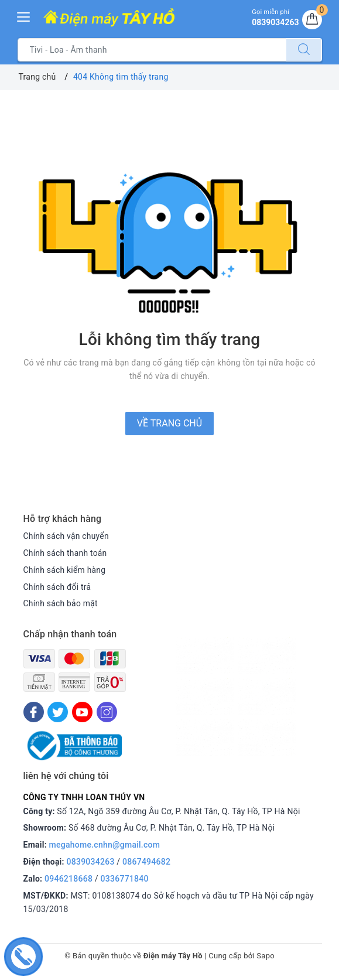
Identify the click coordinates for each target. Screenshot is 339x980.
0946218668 (69, 879)
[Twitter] (58, 712)
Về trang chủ (169, 423)
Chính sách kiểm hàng (65, 570)
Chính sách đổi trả (58, 587)
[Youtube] (82, 712)
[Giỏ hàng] (312, 20)
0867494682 (146, 862)
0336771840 (125, 879)
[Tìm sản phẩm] (152, 50)
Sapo (266, 956)
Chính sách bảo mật (61, 603)
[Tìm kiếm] (304, 50)
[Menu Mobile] (24, 16)
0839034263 (91, 862)
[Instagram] (107, 712)
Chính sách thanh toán (66, 553)
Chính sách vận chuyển (67, 536)
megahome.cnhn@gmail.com (105, 845)
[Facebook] (34, 712)
